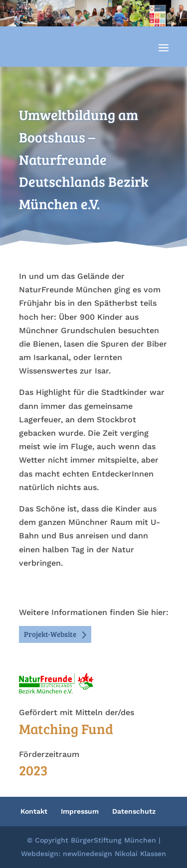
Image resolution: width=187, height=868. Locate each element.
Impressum (80, 811)
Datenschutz (134, 811)
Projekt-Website (50, 634)
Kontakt (34, 811)
